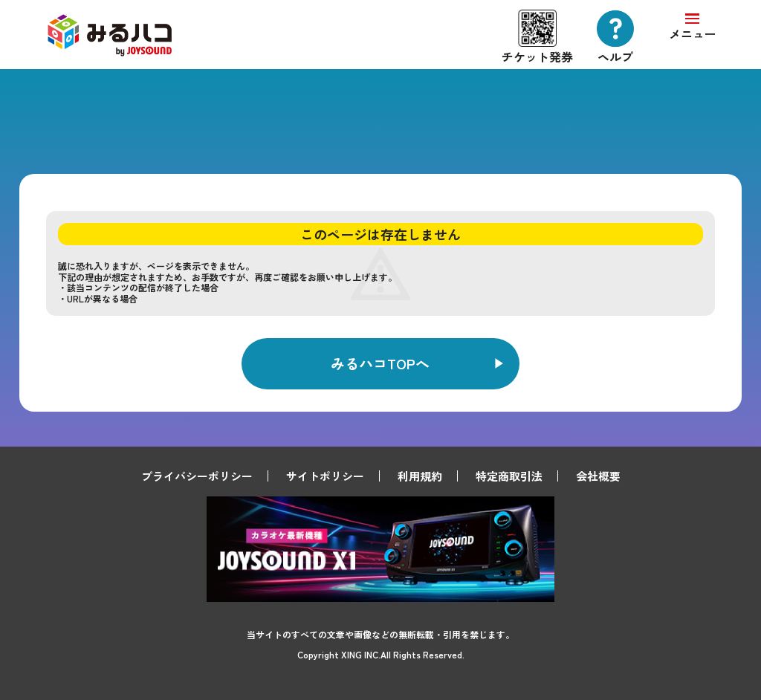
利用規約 (420, 476)
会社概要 (598, 476)
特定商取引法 (509, 476)
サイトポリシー (325, 476)
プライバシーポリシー (197, 476)
